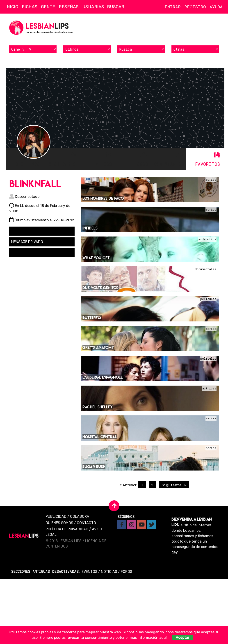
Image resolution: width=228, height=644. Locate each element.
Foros (127, 571)
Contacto (86, 522)
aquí (163, 638)
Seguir (20, 231)
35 (132, 158)
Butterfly (92, 317)
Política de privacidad (67, 529)
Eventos (89, 571)
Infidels (90, 228)
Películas (208, 299)
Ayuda (216, 7)
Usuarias (93, 7)
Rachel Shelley (98, 406)
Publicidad (56, 516)
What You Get (96, 257)
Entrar (173, 7)
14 (204, 158)
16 (96, 158)
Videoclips (207, 239)
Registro (195, 7)
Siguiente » (174, 484)
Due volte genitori (101, 287)
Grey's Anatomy (98, 347)
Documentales (205, 269)
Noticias (109, 571)
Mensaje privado (27, 241)
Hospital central (100, 436)
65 (168, 158)
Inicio (12, 7)
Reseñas (69, 7)
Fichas (30, 7)
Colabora (80, 516)
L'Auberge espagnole (103, 377)
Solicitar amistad (28, 252)
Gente (48, 7)
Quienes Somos (59, 522)
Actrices (209, 388)
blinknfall (35, 183)
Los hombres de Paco (103, 198)
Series (211, 179)
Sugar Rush (94, 466)
